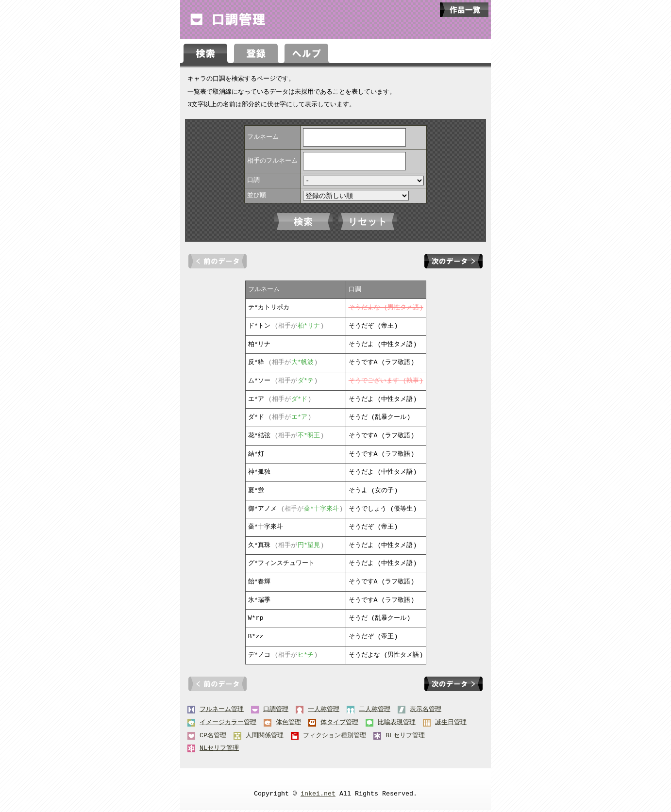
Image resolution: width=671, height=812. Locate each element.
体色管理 (288, 725)
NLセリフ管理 (219, 750)
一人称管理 (324, 712)
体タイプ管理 (339, 725)
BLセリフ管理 (405, 738)
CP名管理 (213, 738)
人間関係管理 (265, 738)
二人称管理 (375, 712)
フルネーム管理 (222, 712)
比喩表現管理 (397, 725)
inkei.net (318, 796)
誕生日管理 (451, 725)
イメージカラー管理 (228, 725)
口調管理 (276, 712)
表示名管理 (426, 712)
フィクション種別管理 (335, 738)
